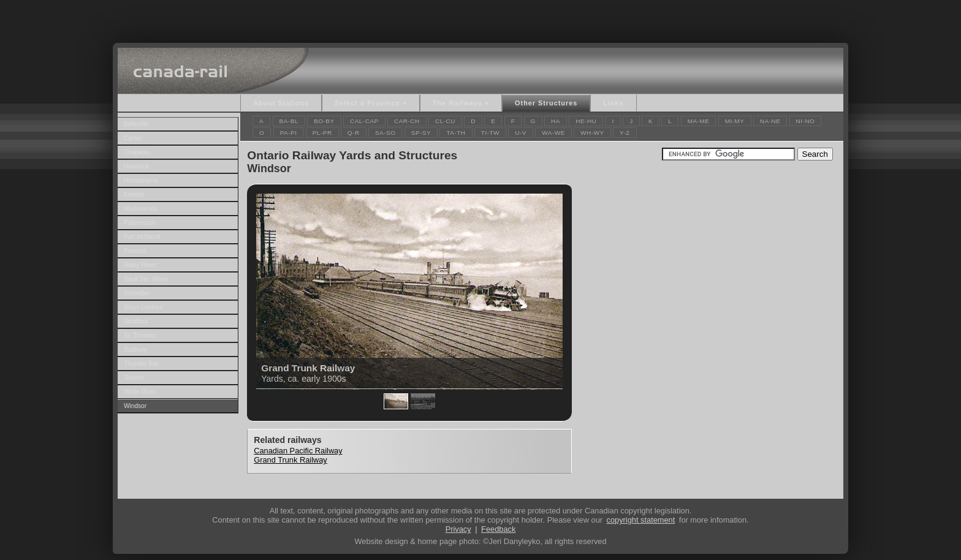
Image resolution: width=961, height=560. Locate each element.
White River (140, 392)
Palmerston (139, 223)
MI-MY (735, 121)
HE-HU (586, 121)
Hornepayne (141, 180)
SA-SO (386, 133)
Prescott (135, 251)
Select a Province (367, 103)
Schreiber (137, 293)
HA (556, 121)
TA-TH (456, 133)
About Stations (281, 103)
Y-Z (625, 133)
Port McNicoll (142, 237)
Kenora (134, 195)
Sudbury (135, 350)
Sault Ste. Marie (146, 279)
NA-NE (770, 121)
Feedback (498, 529)
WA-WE (553, 133)
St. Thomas (140, 335)
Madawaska (140, 209)
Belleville (136, 124)
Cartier (133, 138)
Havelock (137, 166)
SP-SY (421, 133)
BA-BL (289, 121)
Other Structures (546, 103)
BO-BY (324, 121)
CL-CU (445, 121)
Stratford (136, 321)
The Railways (458, 103)
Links (613, 103)
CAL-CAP (364, 121)
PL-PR (322, 133)
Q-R (354, 133)
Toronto (134, 378)
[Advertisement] (480, 18)
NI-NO (806, 121)
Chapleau (137, 152)
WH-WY (592, 133)
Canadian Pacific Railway (298, 451)
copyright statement (641, 520)
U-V (521, 133)
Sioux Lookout (143, 307)
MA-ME (699, 121)
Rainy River (140, 265)
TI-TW (490, 133)
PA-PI (289, 133)
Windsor (135, 406)
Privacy (458, 529)
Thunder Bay (142, 364)
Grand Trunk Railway (290, 460)
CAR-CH (407, 121)
